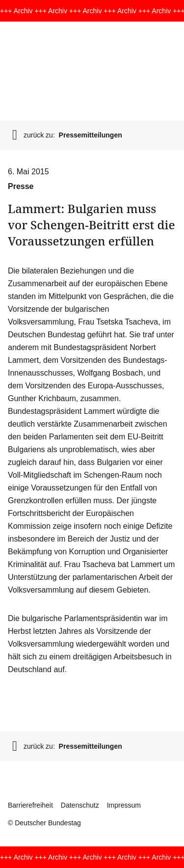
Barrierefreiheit (30, 805)
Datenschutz (80, 805)
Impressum (124, 805)
